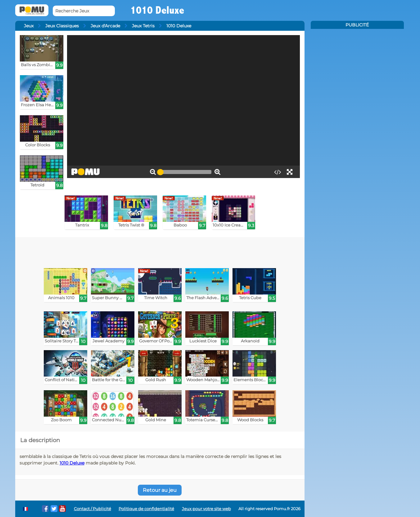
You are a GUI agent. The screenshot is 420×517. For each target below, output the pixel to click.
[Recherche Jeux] (84, 11)
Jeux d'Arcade (105, 26)
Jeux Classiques (62, 26)
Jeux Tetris (143, 26)
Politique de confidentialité (146, 509)
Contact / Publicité (93, 509)
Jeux (29, 26)
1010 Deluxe (72, 463)
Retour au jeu (160, 490)
